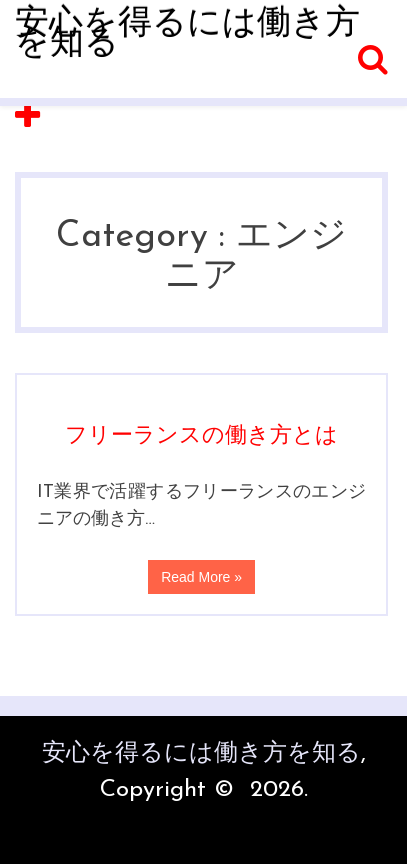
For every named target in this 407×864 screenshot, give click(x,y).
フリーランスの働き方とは (201, 436)
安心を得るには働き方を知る (187, 34)
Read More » (201, 577)
